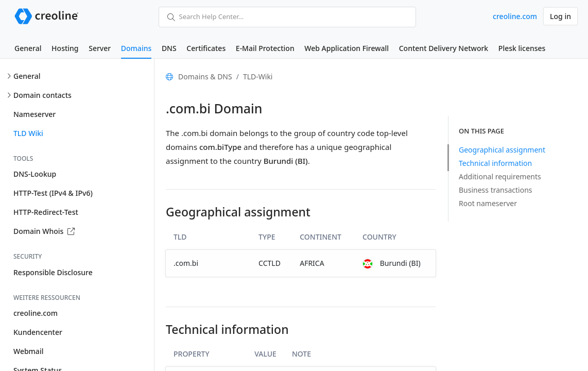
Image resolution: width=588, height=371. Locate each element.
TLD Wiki (28, 133)
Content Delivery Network (444, 48)
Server (100, 48)
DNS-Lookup (35, 174)
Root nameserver (488, 203)
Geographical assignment (502, 150)
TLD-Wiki (258, 77)
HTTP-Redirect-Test (46, 212)
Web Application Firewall (347, 48)
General (28, 48)
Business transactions (496, 190)
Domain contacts (42, 95)
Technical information (495, 163)
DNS (169, 48)
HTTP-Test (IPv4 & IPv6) (53, 193)
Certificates (206, 48)
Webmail (28, 351)
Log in (560, 16)
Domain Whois (44, 231)
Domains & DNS (205, 77)
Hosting (65, 48)
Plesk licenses (522, 48)
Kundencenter (38, 332)
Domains (136, 48)
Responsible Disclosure (53, 272)
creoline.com (515, 16)
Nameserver (34, 114)
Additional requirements (500, 176)
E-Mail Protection (265, 48)
